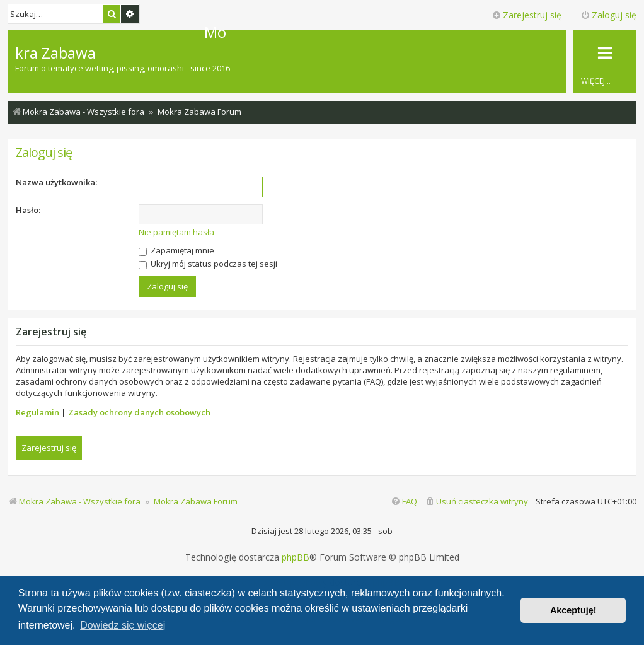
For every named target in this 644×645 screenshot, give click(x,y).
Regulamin (37, 412)
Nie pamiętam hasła (176, 232)
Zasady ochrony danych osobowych (139, 412)
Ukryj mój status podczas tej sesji (208, 264)
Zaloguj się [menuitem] (608, 15)
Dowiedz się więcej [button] (123, 625)
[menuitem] (476, 502)
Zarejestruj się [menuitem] (526, 15)
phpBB (296, 557)
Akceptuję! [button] (573, 610)
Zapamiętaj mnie (176, 250)
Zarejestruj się (49, 448)
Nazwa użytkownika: (56, 182)
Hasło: (28, 210)
